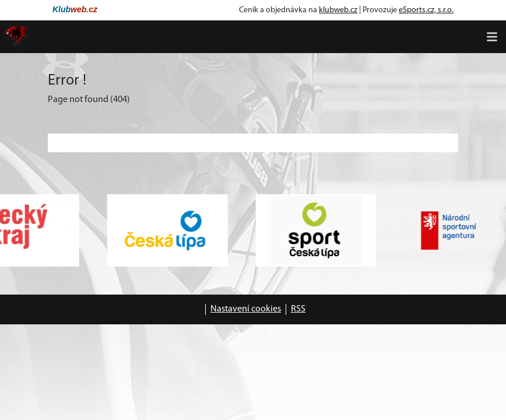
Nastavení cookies (246, 309)
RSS (298, 309)
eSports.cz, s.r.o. (426, 10)
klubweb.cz (338, 10)
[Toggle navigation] (492, 37)
